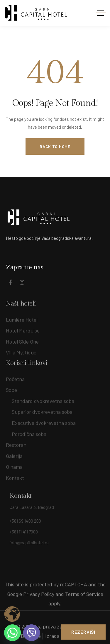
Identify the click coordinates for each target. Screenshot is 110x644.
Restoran (16, 443)
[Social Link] (10, 282)
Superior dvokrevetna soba (42, 410)
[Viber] (32, 633)
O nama (14, 465)
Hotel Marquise (23, 334)
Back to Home (55, 146)
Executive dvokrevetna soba (44, 421)
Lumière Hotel (22, 323)
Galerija (14, 454)
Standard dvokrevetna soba (43, 399)
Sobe (11, 388)
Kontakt (15, 476)
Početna (15, 377)
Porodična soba (29, 432)
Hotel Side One (22, 345)
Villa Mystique (21, 356)
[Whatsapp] (12, 633)
